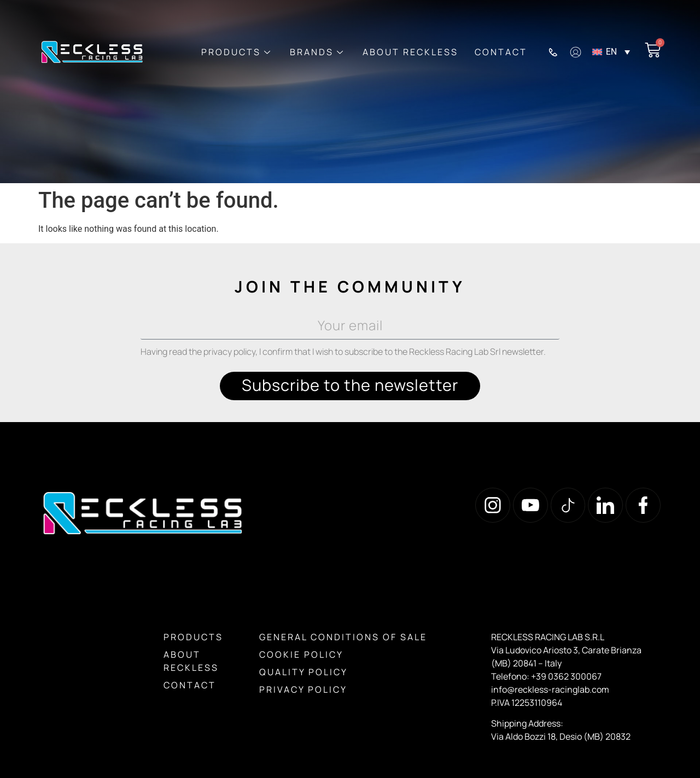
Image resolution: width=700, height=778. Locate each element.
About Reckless (410, 52)
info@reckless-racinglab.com (550, 689)
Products (236, 52)
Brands (316, 52)
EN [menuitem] (612, 52)
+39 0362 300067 (566, 676)
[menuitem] (616, 52)
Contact (501, 52)
